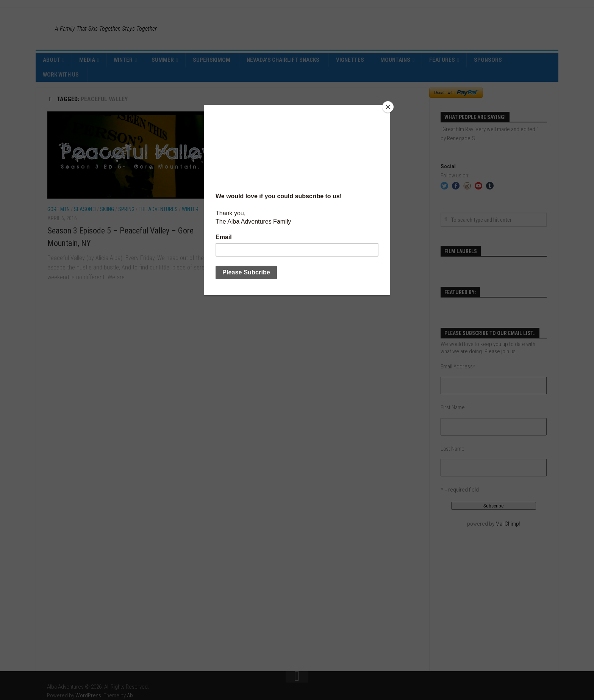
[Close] (388, 107)
